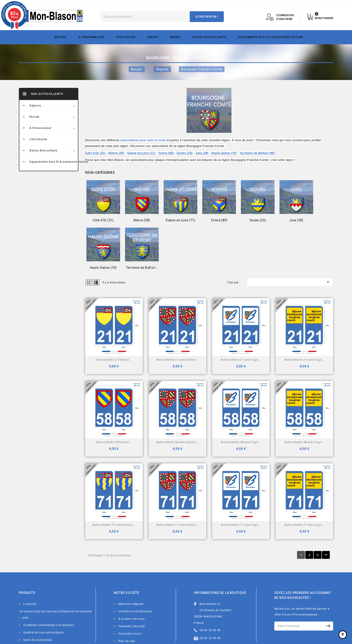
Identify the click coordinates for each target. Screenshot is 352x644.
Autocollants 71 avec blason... (114, 525)
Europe (153, 37)
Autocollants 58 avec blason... (177, 442)
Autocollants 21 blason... (114, 360)
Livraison (30, 604)
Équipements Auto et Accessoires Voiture (271, 37)
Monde (175, 37)
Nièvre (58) (116, 153)
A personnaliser (91, 37)
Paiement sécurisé (132, 626)
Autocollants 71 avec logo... (241, 525)
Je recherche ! (207, 17)
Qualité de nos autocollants (44, 632)
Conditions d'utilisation (135, 611)
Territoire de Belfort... (142, 268)
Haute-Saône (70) (224, 153)
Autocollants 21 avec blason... (177, 360)
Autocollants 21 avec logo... (241, 360)
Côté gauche (126, 37)
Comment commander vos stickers (49, 625)
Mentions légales (131, 604)
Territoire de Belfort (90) (257, 153)
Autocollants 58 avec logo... (241, 442)
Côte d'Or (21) (95, 153)
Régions (61, 37)
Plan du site (127, 641)
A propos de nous (132, 619)
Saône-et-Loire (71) (141, 153)
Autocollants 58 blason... (114, 442)
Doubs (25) (185, 153)
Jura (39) (202, 153)
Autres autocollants (209, 37)
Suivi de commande (38, 640)
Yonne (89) (166, 153)
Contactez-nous (130, 634)
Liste (96, 282)
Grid (89, 282)
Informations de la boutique (220, 593)
